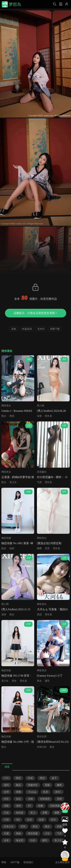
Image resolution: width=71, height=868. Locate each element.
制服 (41, 806)
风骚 (59, 827)
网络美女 (6, 406)
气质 (39, 482)
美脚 (59, 799)
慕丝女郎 (42, 737)
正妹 (6, 813)
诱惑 (12, 416)
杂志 (18, 799)
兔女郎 (20, 840)
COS (6, 778)
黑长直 (48, 416)
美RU (58, 792)
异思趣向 (42, 472)
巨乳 (23, 827)
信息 (65, 824)
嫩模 (59, 785)
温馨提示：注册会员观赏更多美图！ (36, 313)
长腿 (6, 833)
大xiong (32, 792)
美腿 (47, 785)
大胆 (6, 820)
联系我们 (28, 862)
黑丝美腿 (33, 833)
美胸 (18, 792)
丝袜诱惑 (45, 799)
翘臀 (39, 548)
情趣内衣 (33, 785)
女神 (6, 792)
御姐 (18, 833)
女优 (29, 820)
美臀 (45, 813)
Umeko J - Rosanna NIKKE (17, 411)
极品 (18, 785)
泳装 (6, 840)
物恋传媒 (6, 538)
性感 (30, 778)
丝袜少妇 (42, 747)
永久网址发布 (62, 862)
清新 (6, 806)
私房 (46, 792)
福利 (12, 548)
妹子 (54, 778)
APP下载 (15, 862)
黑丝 (42, 778)
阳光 (35, 827)
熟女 (4, 416)
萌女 (14, 681)
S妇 (18, 820)
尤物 (30, 799)
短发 (41, 820)
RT (29, 806)
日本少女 (9, 827)
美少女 (13, 482)
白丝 (33, 840)
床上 (33, 813)
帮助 (4, 862)
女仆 (53, 820)
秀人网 (41, 406)
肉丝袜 (20, 813)
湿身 (39, 416)
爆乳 (47, 681)
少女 (47, 833)
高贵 (47, 548)
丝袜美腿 (55, 806)
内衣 (6, 799)
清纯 (18, 806)
